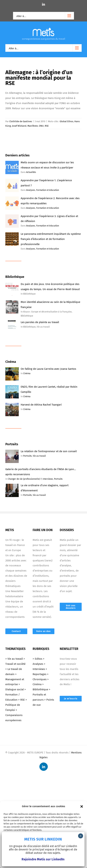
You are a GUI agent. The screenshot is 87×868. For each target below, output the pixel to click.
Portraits (27, 456)
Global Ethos (66, 121)
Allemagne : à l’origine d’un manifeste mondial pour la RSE (39, 78)
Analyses (31, 190)
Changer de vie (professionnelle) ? (25, 479)
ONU (41, 126)
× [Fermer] (80, 836)
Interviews (48, 479)
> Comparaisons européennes (14, 715)
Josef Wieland (19, 126)
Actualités (31, 172)
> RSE (21, 700)
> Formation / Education (16, 695)
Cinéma (27, 373)
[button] (82, 806)
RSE (47, 126)
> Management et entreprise (15, 679)
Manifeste (33, 126)
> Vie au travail (14, 659)
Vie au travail (39, 456)
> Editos (37, 659)
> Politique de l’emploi (16, 705)
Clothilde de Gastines (21, 121)
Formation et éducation (48, 190)
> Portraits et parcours (41, 695)
